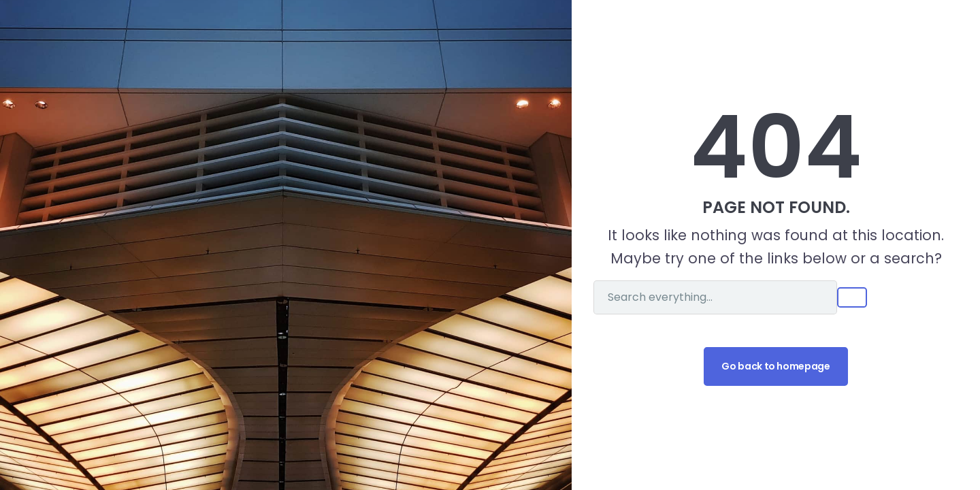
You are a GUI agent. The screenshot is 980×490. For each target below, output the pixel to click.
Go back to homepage (775, 366)
